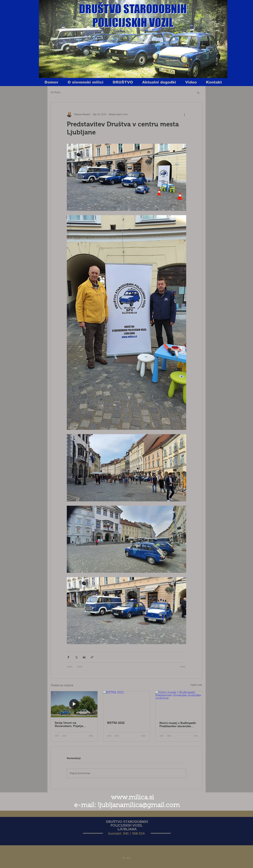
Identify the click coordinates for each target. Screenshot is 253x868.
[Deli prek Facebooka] (68, 657)
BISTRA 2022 (116, 723)
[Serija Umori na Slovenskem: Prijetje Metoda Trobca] (74, 704)
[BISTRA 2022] (127, 704)
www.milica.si (132, 798)
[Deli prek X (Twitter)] (76, 657)
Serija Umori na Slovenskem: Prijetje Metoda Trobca (69, 724)
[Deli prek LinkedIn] (84, 657)
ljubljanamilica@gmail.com (139, 805)
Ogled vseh (196, 685)
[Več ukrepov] (184, 115)
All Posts (56, 93)
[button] (198, 93)
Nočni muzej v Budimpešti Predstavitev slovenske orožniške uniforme (178, 725)
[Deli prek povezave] (92, 657)
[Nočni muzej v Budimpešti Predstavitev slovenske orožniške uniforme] (179, 704)
